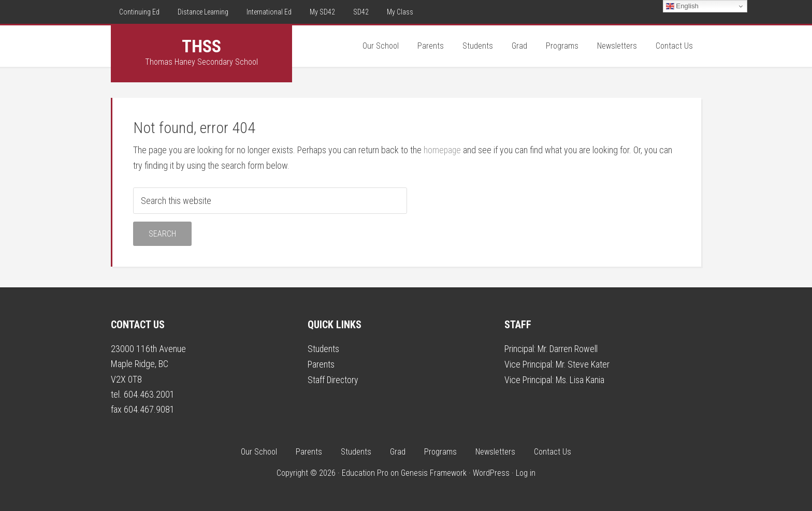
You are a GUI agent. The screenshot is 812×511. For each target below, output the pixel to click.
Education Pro (365, 473)
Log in (526, 473)
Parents (321, 364)
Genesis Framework (434, 473)
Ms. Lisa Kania (581, 379)
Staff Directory (334, 379)
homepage (443, 150)
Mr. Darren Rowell (568, 349)
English (682, 6)
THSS (201, 46)
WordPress (491, 473)
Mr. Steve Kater (583, 364)
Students (324, 349)
